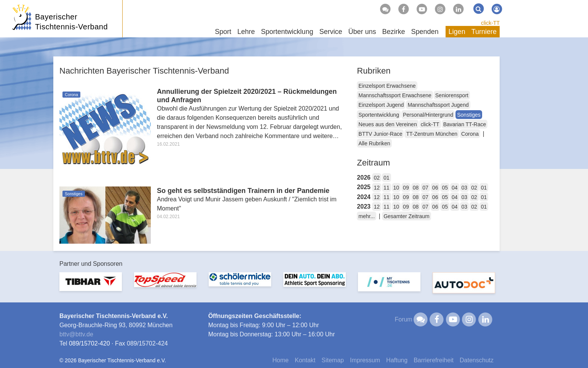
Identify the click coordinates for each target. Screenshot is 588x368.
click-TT (490, 23)
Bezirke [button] (393, 32)
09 (406, 188)
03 (465, 188)
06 (435, 188)
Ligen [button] (457, 32)
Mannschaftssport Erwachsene (395, 95)
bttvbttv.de (76, 334)
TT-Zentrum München (432, 134)
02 (377, 178)
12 (377, 188)
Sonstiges (469, 115)
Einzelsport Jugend (381, 105)
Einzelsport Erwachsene (387, 86)
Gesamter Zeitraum (407, 216)
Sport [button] (223, 32)
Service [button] (331, 32)
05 (445, 188)
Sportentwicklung (379, 115)
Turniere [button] (484, 32)
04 (455, 188)
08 (416, 188)
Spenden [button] (425, 32)
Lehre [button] (246, 32)
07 (425, 188)
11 (387, 188)
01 (387, 178)
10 (396, 188)
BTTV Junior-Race (380, 134)
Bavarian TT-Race (465, 124)
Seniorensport (452, 95)
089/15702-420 (89, 343)
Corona (470, 134)
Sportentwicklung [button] (287, 32)
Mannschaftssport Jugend (438, 105)
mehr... (367, 216)
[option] (91, 286)
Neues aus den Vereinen (387, 124)
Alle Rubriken (374, 143)
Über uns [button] (362, 32)
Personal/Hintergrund (428, 115)
